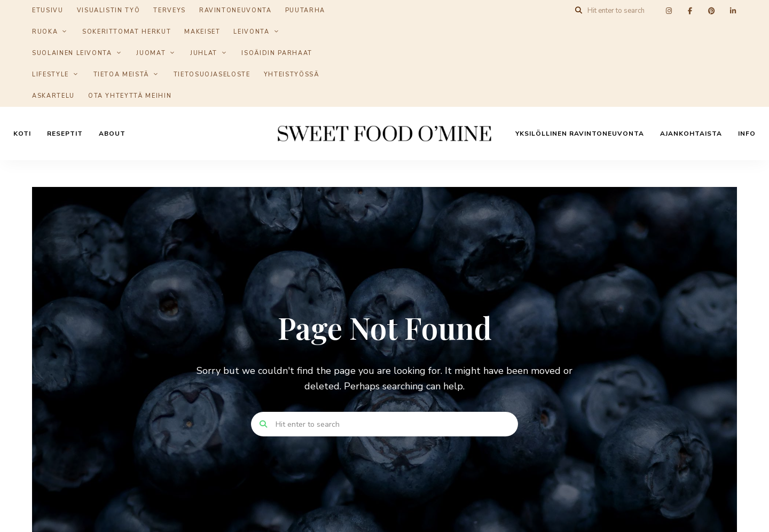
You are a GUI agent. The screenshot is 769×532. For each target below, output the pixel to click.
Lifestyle (50, 75)
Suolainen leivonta (72, 53)
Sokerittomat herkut (127, 32)
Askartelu (53, 96)
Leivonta (251, 32)
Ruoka (45, 32)
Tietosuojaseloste (212, 75)
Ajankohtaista (691, 134)
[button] (746, 15)
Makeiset (202, 32)
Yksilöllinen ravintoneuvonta (580, 134)
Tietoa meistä (121, 75)
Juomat (151, 53)
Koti (22, 134)
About (112, 134)
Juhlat (204, 53)
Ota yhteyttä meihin (130, 96)
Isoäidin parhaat (277, 53)
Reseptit (65, 134)
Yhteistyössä (292, 75)
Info (747, 134)
